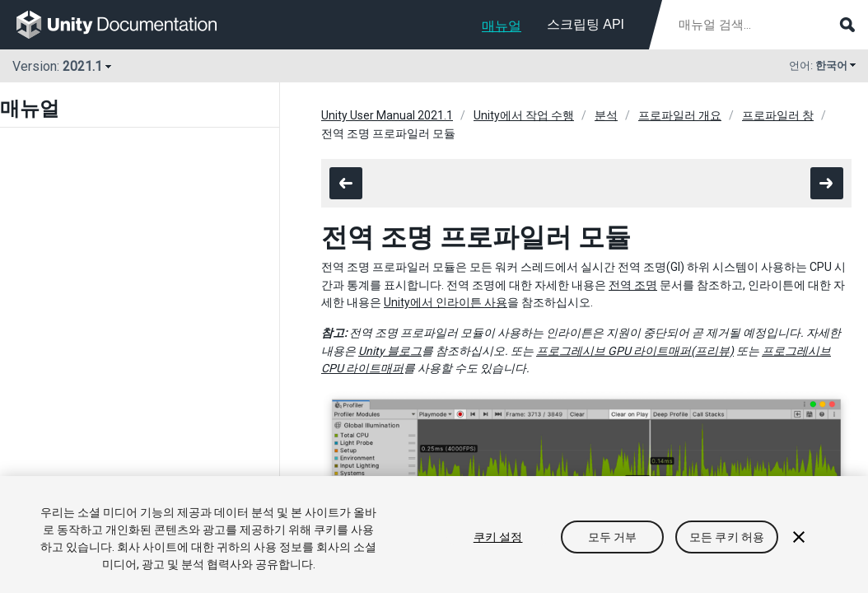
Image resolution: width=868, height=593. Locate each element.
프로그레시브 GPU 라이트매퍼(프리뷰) (635, 351)
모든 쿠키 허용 (727, 537)
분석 (606, 115)
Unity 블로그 (390, 351)
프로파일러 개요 (680, 115)
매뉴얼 (502, 26)
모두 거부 (613, 537)
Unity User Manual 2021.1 (387, 115)
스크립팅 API (586, 24)
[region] (434, 535)
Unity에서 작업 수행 (524, 115)
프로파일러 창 (778, 115)
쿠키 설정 (498, 537)
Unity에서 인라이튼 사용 (446, 302)
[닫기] (799, 537)
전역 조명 (633, 285)
